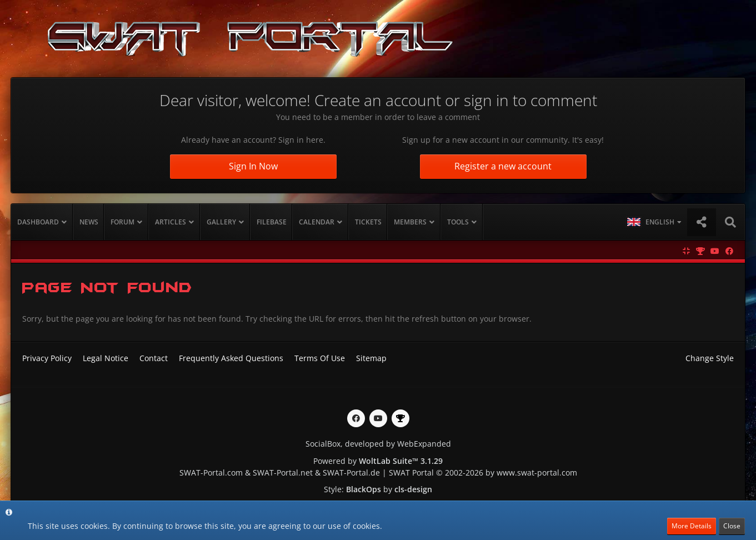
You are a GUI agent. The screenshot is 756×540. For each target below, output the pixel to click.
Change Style (710, 358)
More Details (692, 526)
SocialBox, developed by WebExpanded (378, 444)
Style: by (378, 489)
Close (732, 526)
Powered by (378, 461)
